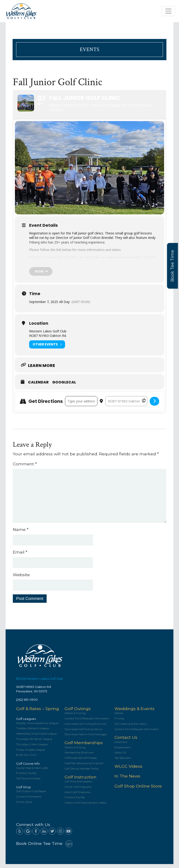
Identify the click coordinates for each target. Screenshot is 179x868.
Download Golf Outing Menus (83, 733)
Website (21, 579)
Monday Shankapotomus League (37, 727)
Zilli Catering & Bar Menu (131, 728)
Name (21, 533)
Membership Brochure (79, 757)
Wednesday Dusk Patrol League (36, 738)
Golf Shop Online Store (138, 790)
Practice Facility (26, 777)
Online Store (24, 806)
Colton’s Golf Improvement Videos (85, 807)
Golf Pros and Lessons (78, 786)
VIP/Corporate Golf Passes (81, 762)
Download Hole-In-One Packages (86, 738)
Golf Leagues (26, 723)
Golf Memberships (84, 747)
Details (119, 717)
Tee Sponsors (123, 762)
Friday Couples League (30, 754)
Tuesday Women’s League (33, 732)
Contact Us (126, 741)
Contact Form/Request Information (87, 723)
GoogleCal (64, 386)
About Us (120, 757)
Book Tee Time (172, 266)
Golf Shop (24, 791)
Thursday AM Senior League (34, 743)
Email (20, 556)
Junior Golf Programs (78, 791)
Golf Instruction (81, 781)
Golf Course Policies (28, 783)
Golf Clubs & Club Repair (31, 795)
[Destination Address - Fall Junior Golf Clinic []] (126, 405)
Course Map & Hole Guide (32, 772)
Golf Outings (78, 713)
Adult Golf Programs (77, 796)
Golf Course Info (28, 768)
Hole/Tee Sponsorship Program (84, 767)
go (69, 847)
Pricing (119, 723)
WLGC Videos (128, 770)
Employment (122, 751)
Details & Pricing (75, 717)
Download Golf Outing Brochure (85, 728)
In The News (127, 780)
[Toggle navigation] (168, 11)
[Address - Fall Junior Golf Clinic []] (81, 405)
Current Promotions (29, 801)
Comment (25, 468)
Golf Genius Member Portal (82, 773)
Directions (121, 746)
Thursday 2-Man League (32, 748)
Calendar (38, 386)
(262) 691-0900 (27, 703)
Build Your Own (26, 759)
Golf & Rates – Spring (38, 713)
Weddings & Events (134, 713)
